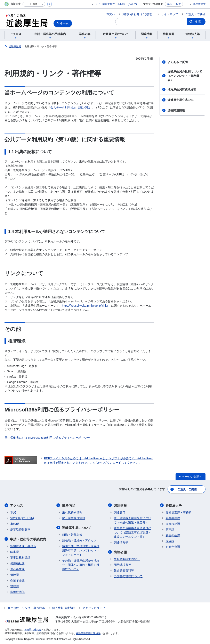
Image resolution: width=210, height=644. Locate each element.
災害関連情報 (176, 110)
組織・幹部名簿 (72, 534)
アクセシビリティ (94, 608)
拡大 (178, 4)
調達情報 (120, 505)
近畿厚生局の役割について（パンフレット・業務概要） (185, 76)
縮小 (169, 4)
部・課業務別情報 (74, 518)
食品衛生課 (17, 569)
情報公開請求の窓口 (127, 559)
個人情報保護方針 (64, 608)
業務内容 (69, 505)
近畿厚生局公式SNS (181, 100)
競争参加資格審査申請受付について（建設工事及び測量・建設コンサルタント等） (132, 532)
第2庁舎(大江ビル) (22, 518)
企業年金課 (17, 580)
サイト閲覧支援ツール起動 (110, 4)
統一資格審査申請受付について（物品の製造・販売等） (132, 520)
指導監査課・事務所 (23, 546)
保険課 (15, 574)
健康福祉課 (17, 563)
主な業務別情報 (72, 512)
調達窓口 (120, 512)
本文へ (111, 14)
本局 (13, 512)
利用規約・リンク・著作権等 (26, 608)
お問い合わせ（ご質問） (138, 14)
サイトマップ (170, 14)
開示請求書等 (122, 564)
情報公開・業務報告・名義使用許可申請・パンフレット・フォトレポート (81, 550)
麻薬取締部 (17, 592)
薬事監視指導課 (20, 557)
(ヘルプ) (132, 4)
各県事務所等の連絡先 (88, 633)
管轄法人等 (174, 505)
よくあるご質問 (178, 62)
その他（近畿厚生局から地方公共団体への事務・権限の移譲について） (81, 564)
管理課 (15, 586)
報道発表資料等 (124, 570)
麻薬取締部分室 (20, 529)
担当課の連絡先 (33, 629)
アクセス (17, 505)
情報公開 (120, 552)
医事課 (15, 551)
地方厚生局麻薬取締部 (182, 89)
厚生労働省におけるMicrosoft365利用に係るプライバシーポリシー (47, 438)
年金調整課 (173, 518)
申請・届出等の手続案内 (28, 539)
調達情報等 (121, 542)
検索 (198, 22)
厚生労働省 (199, 4)
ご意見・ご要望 (195, 14)
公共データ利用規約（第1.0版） (71, 107)
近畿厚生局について (77, 527)
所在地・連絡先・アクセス (79, 540)
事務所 (15, 524)
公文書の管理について (128, 576)
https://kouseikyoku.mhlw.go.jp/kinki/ (85, 306)
